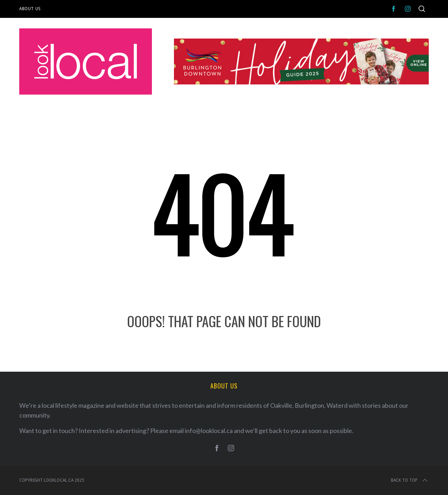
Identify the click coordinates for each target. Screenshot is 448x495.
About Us (30, 9)
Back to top (410, 480)
